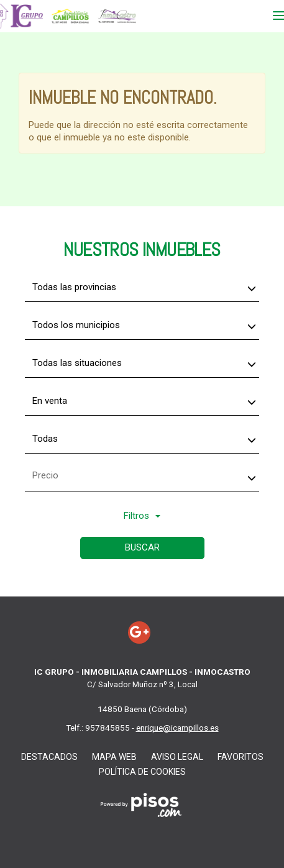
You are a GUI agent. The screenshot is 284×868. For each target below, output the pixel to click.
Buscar (142, 547)
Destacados (49, 757)
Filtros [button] (142, 516)
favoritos (240, 757)
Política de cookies (142, 772)
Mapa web (114, 757)
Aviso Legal (177, 757)
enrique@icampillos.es (177, 728)
